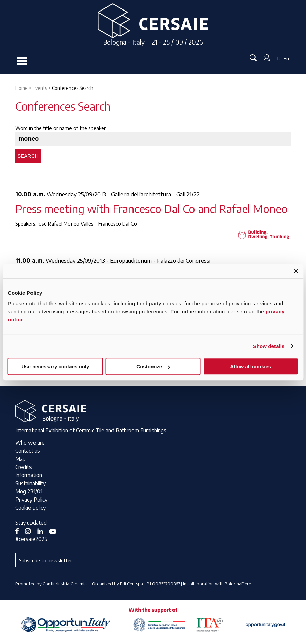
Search (28, 156)
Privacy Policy (31, 500)
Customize (153, 366)
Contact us (28, 451)
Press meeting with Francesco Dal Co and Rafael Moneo (151, 208)
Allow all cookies (251, 366)
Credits (24, 467)
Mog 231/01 (29, 491)
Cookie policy (30, 508)
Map (21, 459)
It (279, 58)
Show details (269, 346)
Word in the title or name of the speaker (60, 128)
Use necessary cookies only (55, 366)
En (286, 58)
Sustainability (30, 483)
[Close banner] (296, 271)
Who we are (30, 443)
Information (29, 475)
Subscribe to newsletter (46, 560)
